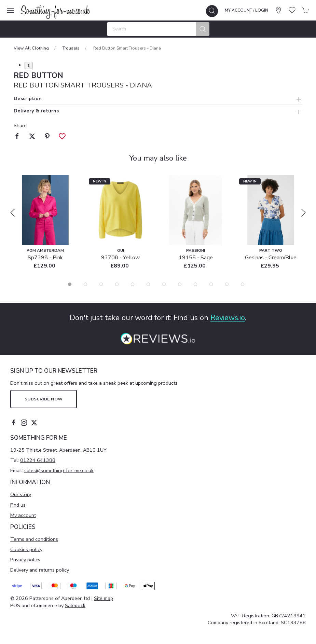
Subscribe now (44, 399)
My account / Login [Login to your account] (246, 10)
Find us (18, 505)
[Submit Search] (203, 29)
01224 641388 (38, 460)
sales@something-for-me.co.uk (59, 470)
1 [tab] (29, 65)
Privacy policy (25, 560)
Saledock (75, 605)
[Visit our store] (278, 10)
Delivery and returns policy (40, 570)
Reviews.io (228, 318)
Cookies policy (26, 549)
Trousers (71, 48)
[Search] (158, 29)
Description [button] (28, 99)
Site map (104, 598)
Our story (21, 494)
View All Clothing (31, 48)
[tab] (70, 284)
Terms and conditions (34, 539)
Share (20, 125)
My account (23, 515)
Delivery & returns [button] (36, 111)
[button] (10, 10)
